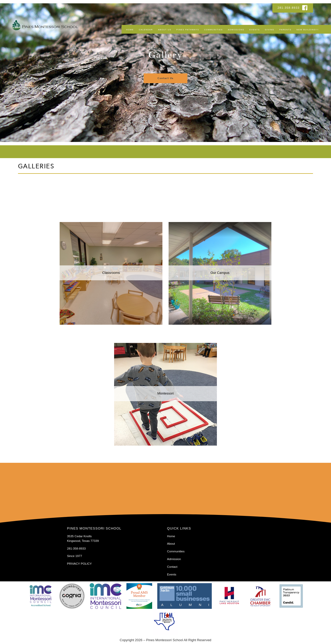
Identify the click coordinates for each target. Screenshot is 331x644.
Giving (270, 30)
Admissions (236, 30)
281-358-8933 (289, 8)
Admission (174, 559)
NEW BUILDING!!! (308, 30)
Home (130, 30)
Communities (214, 30)
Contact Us (165, 78)
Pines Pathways (188, 30)
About (171, 544)
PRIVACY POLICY (79, 564)
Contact (172, 567)
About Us (165, 30)
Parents (285, 30)
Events (255, 30)
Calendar (146, 30)
